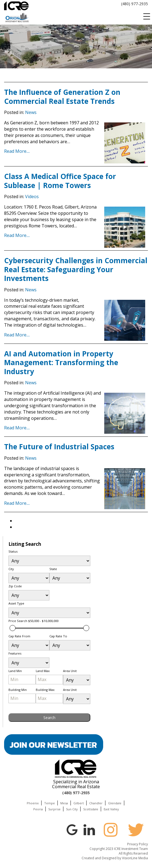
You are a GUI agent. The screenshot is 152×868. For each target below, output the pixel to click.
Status (13, 551)
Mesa (64, 803)
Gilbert (79, 803)
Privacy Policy (138, 844)
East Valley (111, 809)
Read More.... (17, 151)
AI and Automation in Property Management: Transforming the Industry (61, 363)
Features (15, 653)
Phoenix (33, 803)
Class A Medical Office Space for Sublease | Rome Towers (60, 181)
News (31, 112)
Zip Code (15, 586)
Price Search (33, 621)
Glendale (115, 803)
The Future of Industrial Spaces (59, 447)
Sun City (72, 809)
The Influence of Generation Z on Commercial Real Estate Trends (62, 97)
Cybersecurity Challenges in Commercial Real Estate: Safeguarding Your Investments (76, 269)
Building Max (45, 690)
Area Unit (70, 671)
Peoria (38, 809)
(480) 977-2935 (135, 4)
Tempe (50, 803)
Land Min (15, 671)
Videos (32, 197)
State (53, 569)
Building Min (18, 690)
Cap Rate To (58, 636)
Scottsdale (91, 809)
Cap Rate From (19, 636)
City (11, 569)
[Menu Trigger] (147, 16)
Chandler (96, 803)
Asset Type (16, 603)
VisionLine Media (135, 858)
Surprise (54, 809)
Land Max (43, 671)
